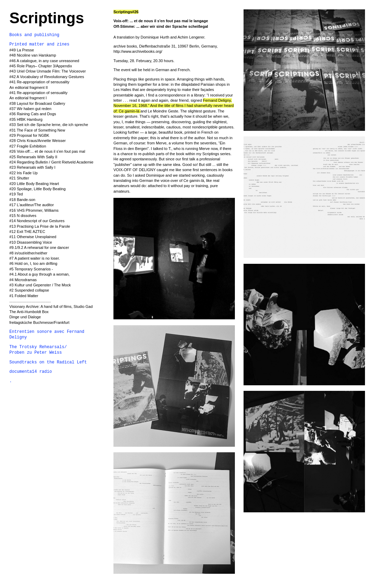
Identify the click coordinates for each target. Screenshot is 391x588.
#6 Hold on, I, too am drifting (33, 263)
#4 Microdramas (23, 280)
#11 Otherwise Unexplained (33, 237)
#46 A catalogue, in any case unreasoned (44, 61)
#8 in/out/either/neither (28, 253)
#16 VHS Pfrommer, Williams (34, 210)
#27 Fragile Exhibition (28, 146)
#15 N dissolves (23, 216)
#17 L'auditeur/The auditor (32, 205)
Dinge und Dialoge (25, 317)
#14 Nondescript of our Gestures (37, 221)
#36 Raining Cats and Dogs (33, 114)
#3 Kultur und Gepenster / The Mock (40, 285)
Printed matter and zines (39, 44)
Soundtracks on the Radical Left (48, 362)
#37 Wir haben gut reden (30, 109)
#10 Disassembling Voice (31, 242)
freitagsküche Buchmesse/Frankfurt (39, 322)
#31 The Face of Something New (37, 130)
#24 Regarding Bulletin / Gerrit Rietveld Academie (51, 162)
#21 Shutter (19, 178)
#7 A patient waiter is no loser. (35, 258)
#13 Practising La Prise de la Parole (40, 226)
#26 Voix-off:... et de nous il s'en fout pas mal (47, 151)
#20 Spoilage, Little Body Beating (37, 189)
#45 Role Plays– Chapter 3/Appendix (41, 66)
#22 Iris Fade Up (23, 173)
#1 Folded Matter (24, 296)
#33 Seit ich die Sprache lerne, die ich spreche (49, 125)
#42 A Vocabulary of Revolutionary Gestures (47, 77)
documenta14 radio (31, 372)
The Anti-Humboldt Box (29, 312)
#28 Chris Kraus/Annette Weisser (37, 141)
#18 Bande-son (22, 200)
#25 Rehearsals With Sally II (33, 157)
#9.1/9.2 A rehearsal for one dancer (39, 247)
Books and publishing (34, 35)
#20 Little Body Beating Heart (34, 184)
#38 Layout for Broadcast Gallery (37, 103)
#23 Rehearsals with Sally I (32, 167)
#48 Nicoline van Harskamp (33, 55)
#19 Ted (16, 194)
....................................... (30, 301)
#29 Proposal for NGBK (29, 135)
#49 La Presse (22, 50)
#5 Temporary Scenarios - (31, 269)
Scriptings (47, 18)
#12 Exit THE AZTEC (27, 232)
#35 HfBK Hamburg (26, 119)
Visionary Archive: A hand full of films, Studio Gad (51, 306)
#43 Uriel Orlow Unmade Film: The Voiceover (48, 71)
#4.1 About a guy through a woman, (40, 274)
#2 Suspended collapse (29, 290)
